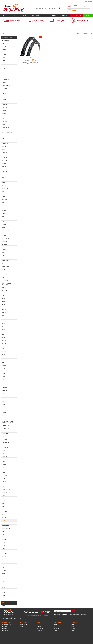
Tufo (30, 57)
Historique (5, 626)
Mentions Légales (41, 626)
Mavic (73, 626)
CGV (38, 624)
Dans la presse (6, 628)
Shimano (73, 632)
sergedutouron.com (70, 616)
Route (5, 15)
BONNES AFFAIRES (77, 15)
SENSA (40, 615)
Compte (74, 6)
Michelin (73, 628)
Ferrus (73, 624)
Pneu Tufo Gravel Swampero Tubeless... (30, 63)
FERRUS (46, 615)
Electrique (88, 15)
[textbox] (46, 8)
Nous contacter (88, 1)
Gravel (25, 15)
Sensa (73, 630)
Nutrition (55, 15)
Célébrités (5, 632)
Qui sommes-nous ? (7, 624)
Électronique (57, 632)
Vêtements (35, 15)
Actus (38, 634)
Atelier (45, 15)
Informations (5, 630)
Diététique (57, 634)
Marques (65, 15)
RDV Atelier (22, 626)
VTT (15, 15)
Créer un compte (82, 6)
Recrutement (40, 628)
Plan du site (40, 630)
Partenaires (40, 632)
